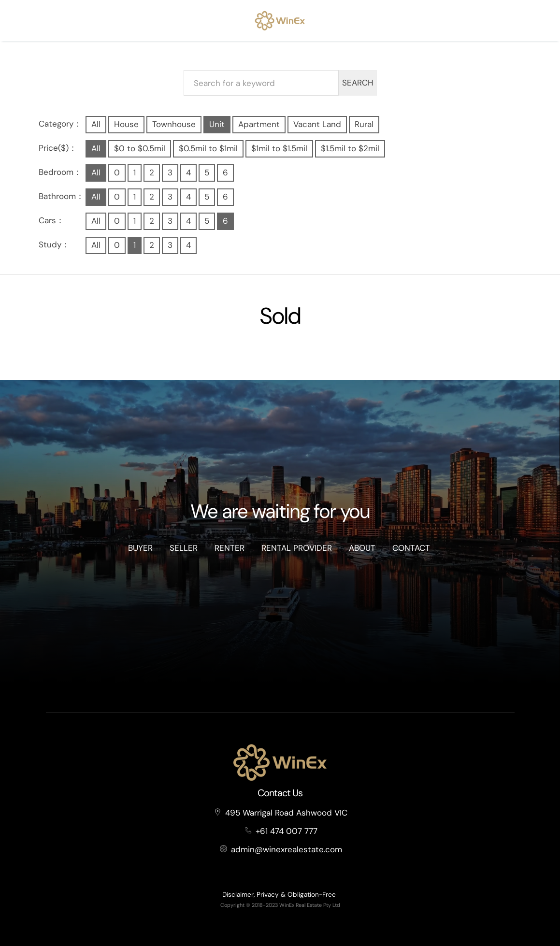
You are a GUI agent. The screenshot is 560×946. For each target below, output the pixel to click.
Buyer (140, 548)
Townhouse (174, 124)
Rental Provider (297, 548)
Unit (217, 124)
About (362, 548)
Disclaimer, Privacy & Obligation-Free (279, 895)
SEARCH (358, 83)
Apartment (259, 124)
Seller (184, 548)
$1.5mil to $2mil (350, 148)
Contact (411, 548)
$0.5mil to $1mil (208, 148)
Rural (364, 124)
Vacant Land (317, 124)
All (96, 124)
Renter (230, 548)
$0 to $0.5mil (140, 148)
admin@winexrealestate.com (287, 849)
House (126, 124)
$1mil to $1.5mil (279, 148)
